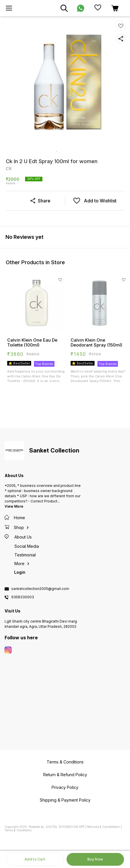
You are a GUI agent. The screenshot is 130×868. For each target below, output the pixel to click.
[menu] (9, 8)
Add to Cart (35, 859)
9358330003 (23, 597)
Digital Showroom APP (65, 827)
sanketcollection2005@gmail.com (40, 589)
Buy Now (95, 859)
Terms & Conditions (18, 830)
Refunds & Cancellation (103, 827)
